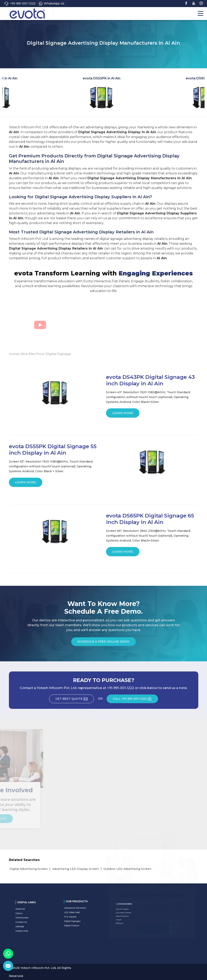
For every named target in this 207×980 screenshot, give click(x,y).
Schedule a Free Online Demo (103, 643)
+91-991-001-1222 (20, 4)
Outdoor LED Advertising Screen (127, 869)
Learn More (123, 414)
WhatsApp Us (52, 4)
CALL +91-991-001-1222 (135, 700)
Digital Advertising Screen (29, 869)
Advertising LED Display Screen (76, 869)
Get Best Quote (75, 700)
